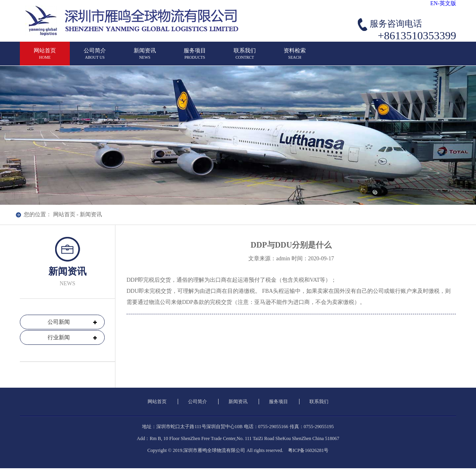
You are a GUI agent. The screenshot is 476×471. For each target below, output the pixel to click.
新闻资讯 (91, 214)
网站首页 (64, 214)
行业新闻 (59, 337)
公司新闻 (59, 322)
